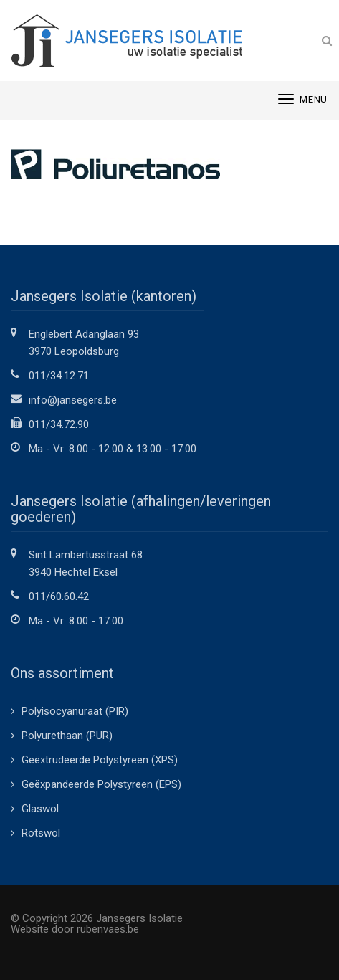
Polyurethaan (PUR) (67, 736)
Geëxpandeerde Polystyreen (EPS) (101, 784)
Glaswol (40, 809)
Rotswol (41, 833)
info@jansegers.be (73, 400)
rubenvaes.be (108, 929)
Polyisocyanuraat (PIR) (75, 711)
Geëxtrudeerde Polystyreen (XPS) (100, 760)
